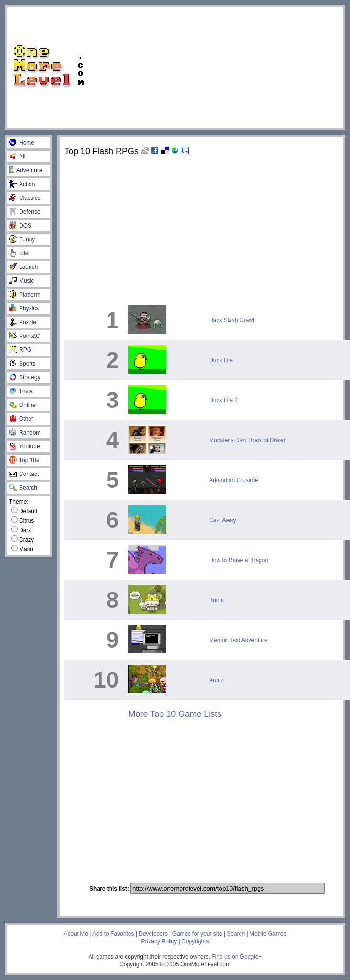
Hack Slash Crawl (232, 320)
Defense (25, 212)
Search (23, 488)
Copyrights (195, 941)
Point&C (25, 336)
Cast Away (222, 520)
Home (22, 143)
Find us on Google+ (236, 957)
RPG (20, 350)
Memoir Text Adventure (238, 640)
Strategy (25, 377)
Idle (19, 253)
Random (25, 433)
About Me (76, 934)
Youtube (25, 446)
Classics (25, 198)
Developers (153, 934)
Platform (25, 295)
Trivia (21, 391)
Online (22, 405)
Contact (24, 474)
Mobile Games (268, 934)
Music (21, 281)
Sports (22, 364)
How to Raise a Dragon (239, 560)
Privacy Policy (159, 941)
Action (22, 184)
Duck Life (221, 360)
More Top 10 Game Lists (175, 714)
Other (21, 419)
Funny (22, 239)
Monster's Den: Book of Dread (247, 440)
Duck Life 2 (223, 400)
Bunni (216, 600)
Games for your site (197, 934)
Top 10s (24, 460)
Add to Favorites (113, 934)
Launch (23, 267)
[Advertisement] (218, 67)
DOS (20, 226)
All (17, 157)
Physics (24, 308)
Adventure (26, 170)
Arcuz (216, 680)
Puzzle (23, 322)
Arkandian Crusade (234, 480)
